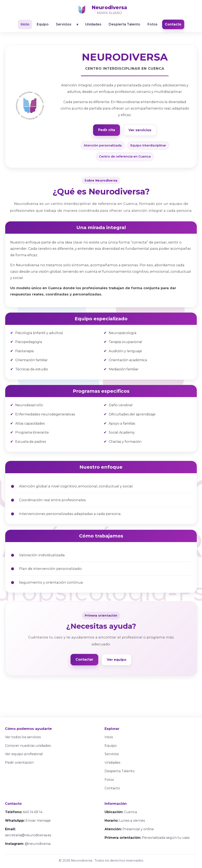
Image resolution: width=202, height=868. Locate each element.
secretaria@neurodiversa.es (28, 835)
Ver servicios (140, 130)
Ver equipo (117, 660)
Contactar (84, 659)
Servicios (63, 25)
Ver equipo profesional (24, 754)
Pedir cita (107, 130)
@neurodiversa (38, 844)
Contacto (174, 25)
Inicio (24, 25)
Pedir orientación (19, 763)
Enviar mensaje (38, 821)
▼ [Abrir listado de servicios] (78, 25)
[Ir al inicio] (101, 10)
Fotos (153, 25)
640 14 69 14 (33, 812)
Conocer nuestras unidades (28, 746)
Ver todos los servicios (23, 737)
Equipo (42, 25)
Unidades (94, 25)
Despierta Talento (125, 25)
